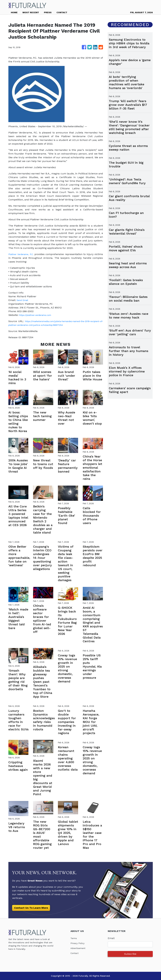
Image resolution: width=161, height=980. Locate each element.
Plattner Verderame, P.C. (24, 254)
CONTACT (62, 12)
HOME (14, 12)
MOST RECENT (31, 12)
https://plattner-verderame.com (38, 315)
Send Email (23, 300)
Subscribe (130, 954)
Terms (74, 938)
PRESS (48, 12)
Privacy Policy (79, 943)
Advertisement (79, 948)
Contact (75, 953)
